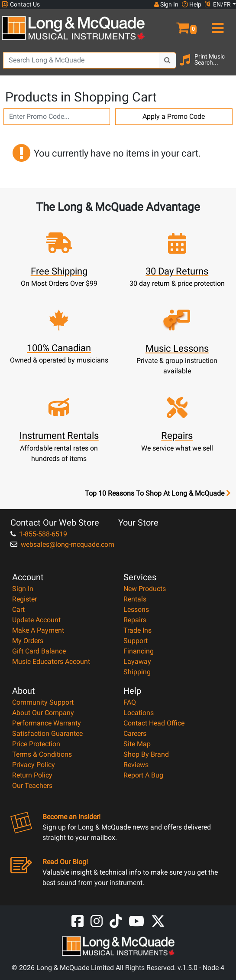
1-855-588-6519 (39, 534)
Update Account (36, 620)
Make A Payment (38, 630)
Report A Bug (143, 775)
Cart (18, 609)
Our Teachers (32, 786)
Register (24, 599)
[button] (177, 24)
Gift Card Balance (39, 651)
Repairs (135, 620)
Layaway (137, 661)
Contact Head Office (154, 723)
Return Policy (32, 775)
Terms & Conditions (42, 754)
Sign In (23, 589)
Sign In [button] (166, 4)
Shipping (137, 672)
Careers (135, 733)
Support (136, 641)
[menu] (216, 24)
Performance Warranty (47, 723)
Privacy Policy (34, 765)
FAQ (130, 702)
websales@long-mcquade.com (62, 544)
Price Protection (36, 744)
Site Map (137, 744)
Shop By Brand (146, 754)
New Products (145, 589)
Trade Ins (137, 630)
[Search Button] (168, 60)
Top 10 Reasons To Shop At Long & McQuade (158, 493)
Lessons (136, 609)
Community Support (43, 702)
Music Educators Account (51, 661)
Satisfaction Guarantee (47, 733)
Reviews (136, 765)
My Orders (28, 641)
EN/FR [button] (218, 4)
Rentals (135, 599)
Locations (139, 713)
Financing (139, 651)
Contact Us (21, 5)
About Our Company (43, 713)
